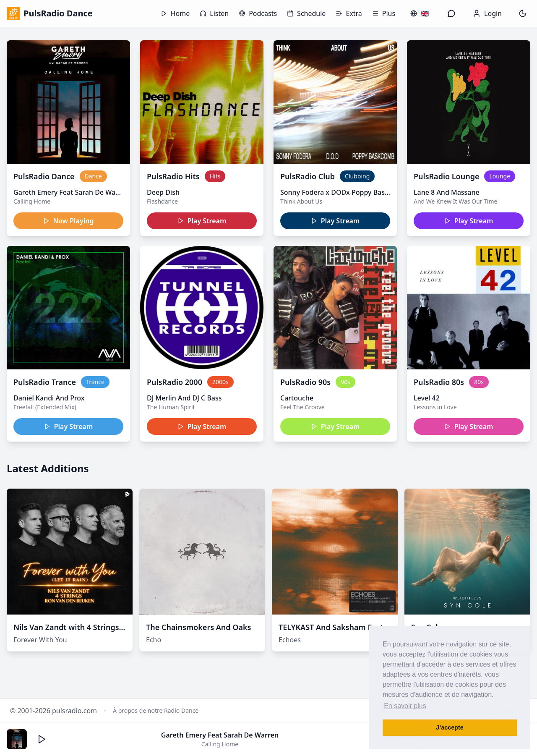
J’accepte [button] (450, 727)
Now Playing (69, 221)
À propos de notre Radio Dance (156, 710)
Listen (214, 13)
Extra (349, 13)
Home (175, 13)
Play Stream (202, 221)
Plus (384, 13)
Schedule (306, 13)
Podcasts (258, 13)
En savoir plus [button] (405, 706)
